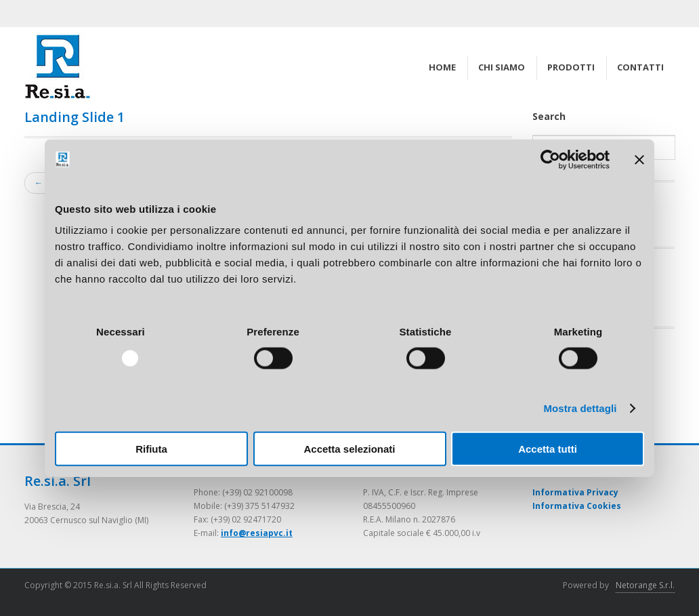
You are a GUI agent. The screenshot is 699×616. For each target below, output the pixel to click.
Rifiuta (151, 449)
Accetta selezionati (349, 449)
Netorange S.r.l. (645, 585)
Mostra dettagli (580, 408)
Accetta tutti (548, 449)
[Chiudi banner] (639, 159)
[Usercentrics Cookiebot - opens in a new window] (550, 159)
